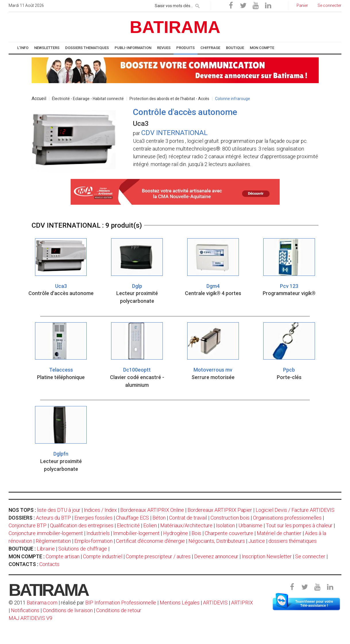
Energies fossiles (93, 518)
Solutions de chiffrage (83, 549)
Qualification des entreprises (82, 525)
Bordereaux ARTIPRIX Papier (220, 510)
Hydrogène (176, 533)
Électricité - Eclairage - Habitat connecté (88, 99)
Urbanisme (250, 525)
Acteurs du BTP (53, 518)
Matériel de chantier (279, 533)
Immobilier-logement (136, 533)
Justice (257, 541)
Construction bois (230, 518)
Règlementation (53, 541)
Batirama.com (42, 603)
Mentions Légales (180, 603)
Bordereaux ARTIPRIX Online (152, 510)
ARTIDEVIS (215, 603)
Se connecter (310, 556)
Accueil (39, 98)
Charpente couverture (229, 533)
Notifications (26, 610)
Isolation (225, 525)
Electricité (128, 525)
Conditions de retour (119, 610)
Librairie (46, 549)
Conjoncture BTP (28, 525)
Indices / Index (100, 510)
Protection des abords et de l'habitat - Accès (169, 99)
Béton (159, 518)
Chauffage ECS (133, 518)
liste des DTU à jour (59, 510)
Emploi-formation (93, 541)
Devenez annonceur (216, 556)
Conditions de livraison (68, 610)
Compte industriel (103, 556)
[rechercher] (198, 5)
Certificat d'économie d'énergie (150, 541)
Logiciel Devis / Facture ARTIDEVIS (295, 510)
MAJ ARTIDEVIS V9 (30, 618)
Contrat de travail (188, 518)
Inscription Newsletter (267, 556)
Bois (196, 533)
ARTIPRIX (242, 603)
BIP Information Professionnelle (121, 603)
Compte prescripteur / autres (158, 556)
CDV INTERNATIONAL (174, 133)
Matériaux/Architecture (186, 525)
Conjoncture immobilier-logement (46, 533)
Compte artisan (63, 556)
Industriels (98, 533)
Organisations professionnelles (287, 518)
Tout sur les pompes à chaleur (299, 525)
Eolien (150, 525)
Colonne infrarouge (233, 99)
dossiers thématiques (293, 541)
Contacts (49, 564)
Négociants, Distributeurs (217, 541)
